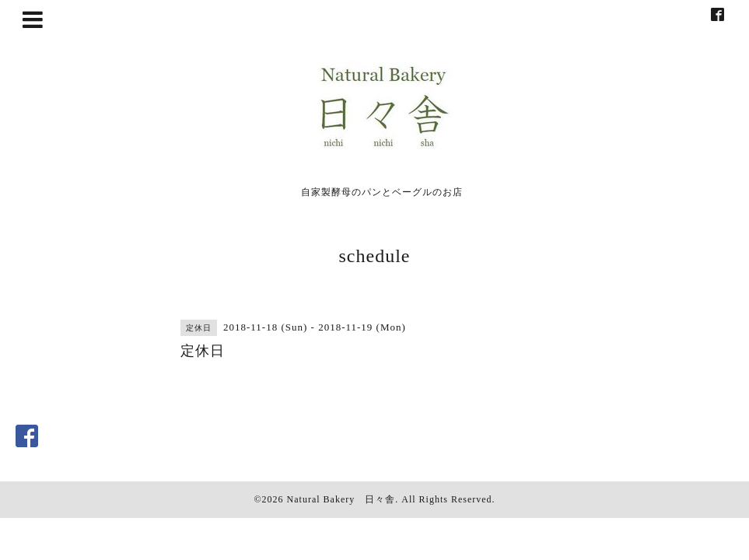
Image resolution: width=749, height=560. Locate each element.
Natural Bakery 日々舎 (341, 499)
